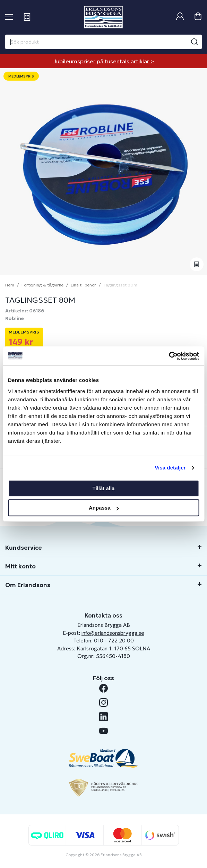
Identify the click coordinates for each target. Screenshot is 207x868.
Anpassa (104, 508)
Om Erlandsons (28, 585)
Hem (10, 285)
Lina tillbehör (83, 285)
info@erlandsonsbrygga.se (113, 633)
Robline (15, 318)
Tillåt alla (104, 488)
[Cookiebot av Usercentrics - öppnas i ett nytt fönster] (169, 356)
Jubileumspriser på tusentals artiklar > (104, 61)
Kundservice (24, 548)
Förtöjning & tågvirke (42, 285)
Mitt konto (20, 566)
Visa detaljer (170, 468)
